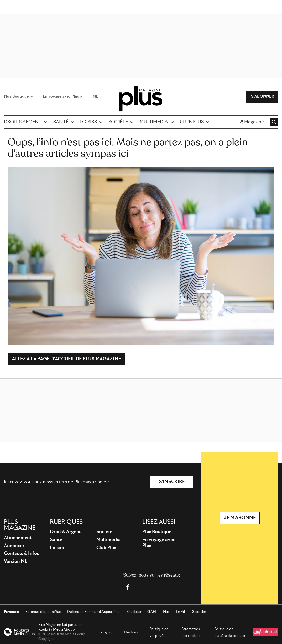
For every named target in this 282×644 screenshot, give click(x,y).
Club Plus (106, 548)
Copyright (107, 632)
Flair (166, 612)
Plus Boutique (157, 532)
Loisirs (57, 548)
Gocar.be (199, 612)
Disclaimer (132, 632)
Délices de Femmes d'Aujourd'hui (94, 612)
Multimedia (108, 540)
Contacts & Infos (21, 554)
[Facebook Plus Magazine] (128, 587)
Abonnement (18, 538)
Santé (56, 540)
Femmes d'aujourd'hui (43, 612)
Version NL (15, 562)
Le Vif (181, 612)
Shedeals (134, 612)
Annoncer (14, 546)
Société (104, 532)
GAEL (152, 612)
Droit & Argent (65, 532)
